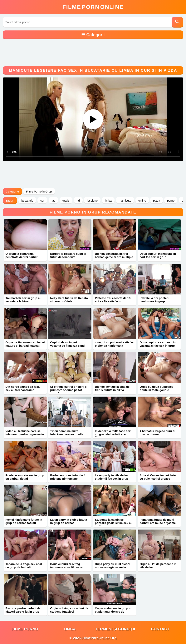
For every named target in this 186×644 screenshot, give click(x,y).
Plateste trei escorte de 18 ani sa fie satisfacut (113, 300)
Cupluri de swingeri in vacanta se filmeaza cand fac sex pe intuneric (67, 346)
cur (42, 201)
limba (108, 201)
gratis (66, 201)
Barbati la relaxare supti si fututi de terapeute (68, 255)
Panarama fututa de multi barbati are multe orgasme (158, 521)
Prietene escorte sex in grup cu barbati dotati (25, 477)
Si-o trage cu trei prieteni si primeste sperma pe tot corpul (69, 390)
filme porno (25, 629)
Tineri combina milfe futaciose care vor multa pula (67, 434)
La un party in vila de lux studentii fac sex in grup (112, 477)
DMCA (70, 629)
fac (53, 201)
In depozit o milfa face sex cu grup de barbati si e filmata (113, 434)
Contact (160, 629)
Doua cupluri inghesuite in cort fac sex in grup (158, 255)
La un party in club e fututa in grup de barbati (69, 521)
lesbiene (92, 201)
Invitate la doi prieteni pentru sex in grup (154, 300)
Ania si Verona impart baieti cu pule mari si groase (159, 477)
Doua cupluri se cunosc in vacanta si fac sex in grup (158, 344)
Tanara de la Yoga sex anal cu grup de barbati (24, 566)
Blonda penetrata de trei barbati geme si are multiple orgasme (114, 257)
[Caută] (177, 22)
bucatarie (27, 201)
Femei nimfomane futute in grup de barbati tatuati (24, 521)
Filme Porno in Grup (39, 191)
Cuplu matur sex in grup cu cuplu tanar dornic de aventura (114, 612)
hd (78, 201)
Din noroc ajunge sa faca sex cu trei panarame (23, 388)
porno (171, 201)
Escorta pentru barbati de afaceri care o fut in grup (23, 610)
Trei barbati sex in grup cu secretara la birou (24, 300)
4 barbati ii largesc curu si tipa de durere (157, 433)
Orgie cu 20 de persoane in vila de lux (158, 566)
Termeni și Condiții (115, 629)
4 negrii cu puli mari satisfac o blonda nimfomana (114, 344)
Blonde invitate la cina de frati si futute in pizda (112, 388)
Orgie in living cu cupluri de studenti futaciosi (69, 610)
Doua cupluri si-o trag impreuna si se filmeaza (66, 566)
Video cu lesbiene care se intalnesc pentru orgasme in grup (25, 434)
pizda (157, 201)
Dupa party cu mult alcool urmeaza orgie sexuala (113, 566)
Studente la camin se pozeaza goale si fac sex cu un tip (114, 523)
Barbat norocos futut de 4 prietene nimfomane (68, 477)
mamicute (125, 201)
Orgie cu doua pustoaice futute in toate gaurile (157, 388)
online (142, 201)
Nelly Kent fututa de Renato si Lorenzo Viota (69, 300)
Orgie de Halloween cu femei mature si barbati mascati (25, 344)
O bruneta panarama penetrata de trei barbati (22, 255)
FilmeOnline (93, 7)
